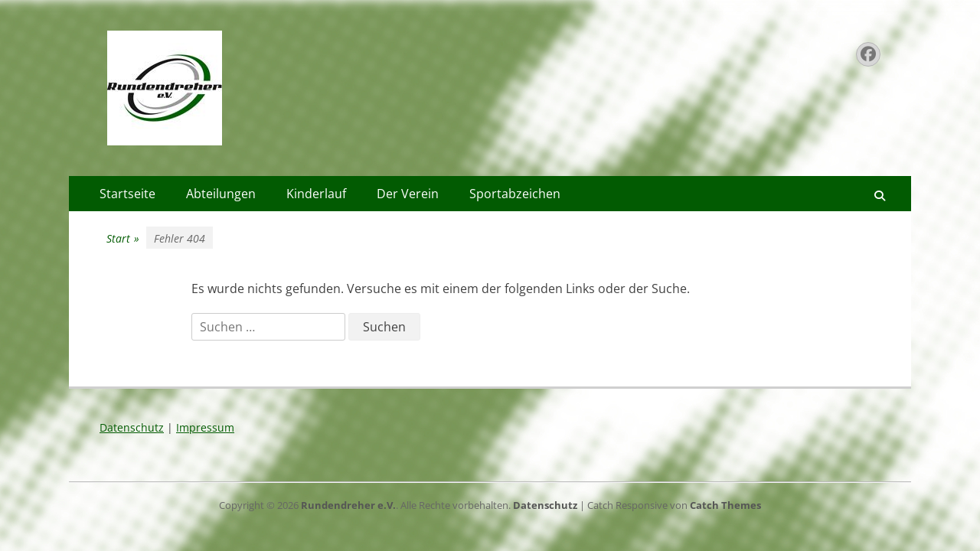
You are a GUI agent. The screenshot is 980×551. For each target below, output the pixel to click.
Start (123, 238)
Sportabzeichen (515, 194)
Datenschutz (132, 427)
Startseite (127, 194)
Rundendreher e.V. (348, 505)
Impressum (205, 427)
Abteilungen (221, 194)
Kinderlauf (316, 194)
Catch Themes (725, 505)
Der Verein (408, 194)
